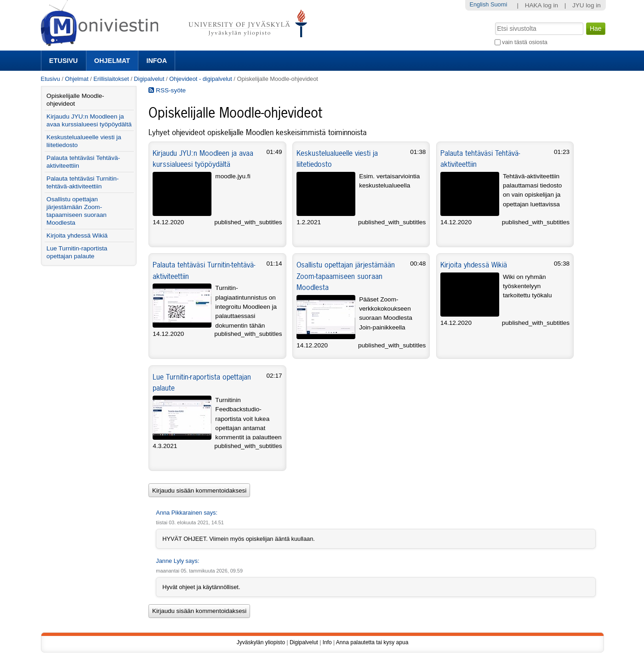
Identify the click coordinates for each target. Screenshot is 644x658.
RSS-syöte (167, 90)
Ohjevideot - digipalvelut (201, 79)
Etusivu (63, 61)
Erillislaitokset (111, 79)
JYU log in (587, 5)
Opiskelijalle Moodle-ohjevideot (75, 100)
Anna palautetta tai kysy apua (372, 642)
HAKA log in (542, 5)
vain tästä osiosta (525, 42)
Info (327, 642)
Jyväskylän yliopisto (261, 642)
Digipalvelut (149, 79)
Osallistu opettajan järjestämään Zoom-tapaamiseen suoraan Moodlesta (346, 276)
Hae (494, 22)
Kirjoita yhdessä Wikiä (474, 265)
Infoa (157, 61)
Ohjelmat (112, 61)
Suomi (499, 4)
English (479, 4)
